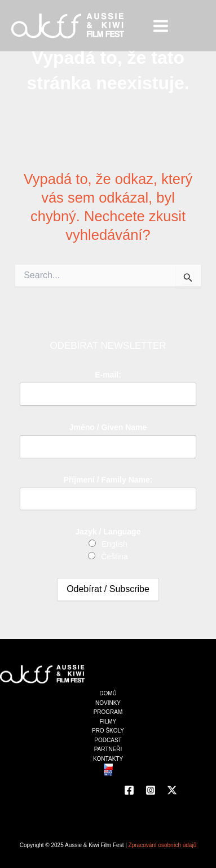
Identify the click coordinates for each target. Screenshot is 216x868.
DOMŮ (108, 693)
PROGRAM (108, 712)
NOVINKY (108, 703)
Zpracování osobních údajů (163, 845)
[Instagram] (151, 790)
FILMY (108, 722)
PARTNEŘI (108, 749)
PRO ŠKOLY (108, 731)
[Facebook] (129, 790)
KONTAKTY (108, 759)
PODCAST (108, 740)
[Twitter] (172, 790)
